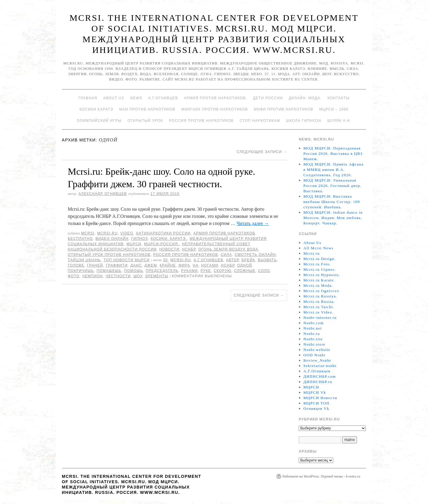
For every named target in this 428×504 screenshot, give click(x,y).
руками (189, 271)
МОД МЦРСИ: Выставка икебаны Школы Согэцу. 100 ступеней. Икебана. (332, 202)
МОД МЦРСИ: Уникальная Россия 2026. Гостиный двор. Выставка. (332, 186)
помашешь (109, 271)
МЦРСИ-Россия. (162, 244)
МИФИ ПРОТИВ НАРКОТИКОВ (284, 109)
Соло (264, 271)
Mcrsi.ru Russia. (319, 301)
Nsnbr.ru (312, 334)
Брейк (248, 260)
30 (166, 260)
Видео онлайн (112, 239)
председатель (162, 271)
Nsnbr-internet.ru (320, 318)
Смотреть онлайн (255, 255)
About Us (114, 98)
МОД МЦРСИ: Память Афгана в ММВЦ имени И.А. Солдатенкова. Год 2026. (333, 170)
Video (127, 233)
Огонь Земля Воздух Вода (228, 249)
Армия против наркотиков (224, 233)
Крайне (168, 265)
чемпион (92, 276)
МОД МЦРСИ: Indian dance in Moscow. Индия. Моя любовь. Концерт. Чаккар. (333, 218)
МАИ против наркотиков (147, 109)
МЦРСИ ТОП (317, 403)
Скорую (223, 271)
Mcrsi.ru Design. (320, 259)
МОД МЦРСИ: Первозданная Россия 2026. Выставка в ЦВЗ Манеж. (333, 153)
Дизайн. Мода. (305, 98)
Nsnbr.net (313, 328)
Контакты (339, 98)
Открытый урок (145, 121)
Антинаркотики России (163, 233)
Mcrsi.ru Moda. (318, 285)
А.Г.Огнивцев (163, 98)
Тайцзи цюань (84, 260)
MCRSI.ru (181, 260)
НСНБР (189, 249)
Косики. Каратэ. (169, 239)
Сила (226, 255)
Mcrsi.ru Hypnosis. (322, 275)
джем (151, 265)
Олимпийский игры (99, 121)
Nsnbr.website (317, 350)
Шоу (138, 276)
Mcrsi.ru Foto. (317, 264)
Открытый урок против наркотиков (109, 255)
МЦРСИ (134, 244)
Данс (136, 265)
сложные (245, 271)
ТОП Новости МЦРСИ (126, 260)
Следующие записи (262, 152)
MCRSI (88, 233)
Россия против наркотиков (201, 121)
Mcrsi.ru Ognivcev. (322, 291)
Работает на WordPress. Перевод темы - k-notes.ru (321, 476)
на (196, 265)
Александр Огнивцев (103, 194)
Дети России (268, 98)
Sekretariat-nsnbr (320, 366)
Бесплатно (80, 239)
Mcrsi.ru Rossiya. (320, 296)
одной (245, 265)
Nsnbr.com (314, 323)
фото (74, 276)
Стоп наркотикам (260, 121)
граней (95, 265)
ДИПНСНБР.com (320, 376)
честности (118, 276)
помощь (133, 271)
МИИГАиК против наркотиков (215, 109)
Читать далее (253, 223)
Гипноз (139, 239)
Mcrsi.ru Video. (318, 312)
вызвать (267, 260)
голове (76, 265)
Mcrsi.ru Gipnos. (320, 269)
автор (233, 260)
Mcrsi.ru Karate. (319, 280)
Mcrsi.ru (107, 233)
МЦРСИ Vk (315, 392)
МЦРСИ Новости (320, 398)
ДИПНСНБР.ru (318, 382)
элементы (157, 276)
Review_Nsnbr (317, 360)
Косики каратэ (96, 109)
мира (184, 265)
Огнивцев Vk (316, 408)
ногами (210, 265)
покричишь (81, 271)
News (136, 98)
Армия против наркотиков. (216, 98)
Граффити (117, 265)
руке (206, 271)
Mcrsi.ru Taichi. (319, 307)
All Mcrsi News (318, 248)
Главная (88, 98)
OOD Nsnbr (315, 355)
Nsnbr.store (314, 344)
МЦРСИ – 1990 (334, 109)
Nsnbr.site (313, 339)
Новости (169, 249)
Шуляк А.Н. (339, 121)
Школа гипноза (304, 121)
